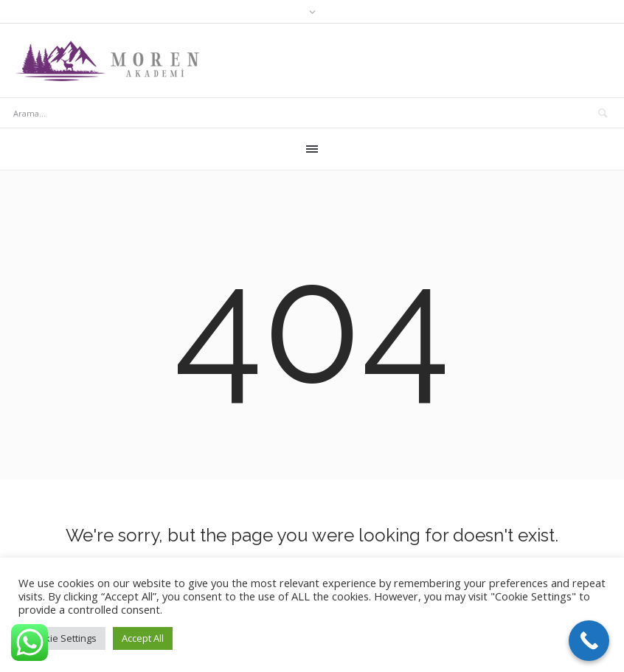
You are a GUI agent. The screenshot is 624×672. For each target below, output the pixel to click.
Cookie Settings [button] (62, 638)
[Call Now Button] (589, 641)
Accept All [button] (143, 638)
